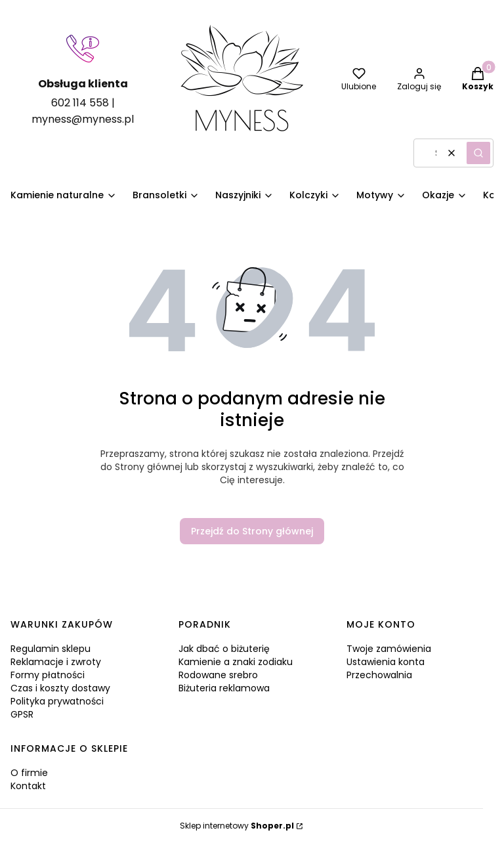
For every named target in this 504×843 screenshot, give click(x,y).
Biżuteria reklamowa (224, 688)
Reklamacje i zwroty (56, 662)
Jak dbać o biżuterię (224, 649)
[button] (478, 153)
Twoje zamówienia (389, 649)
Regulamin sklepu (51, 649)
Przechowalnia (379, 675)
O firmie (29, 773)
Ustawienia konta (386, 662)
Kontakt (28, 786)
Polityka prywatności (57, 701)
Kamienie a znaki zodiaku (236, 662)
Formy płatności (48, 675)
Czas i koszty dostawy (60, 688)
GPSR (22, 714)
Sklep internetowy (237, 826)
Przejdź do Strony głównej (252, 531)
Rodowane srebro (218, 675)
